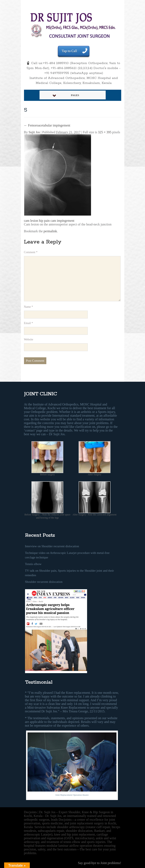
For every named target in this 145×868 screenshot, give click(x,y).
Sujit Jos (34, 132)
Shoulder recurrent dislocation (44, 582)
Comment (31, 252)
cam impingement (62, 221)
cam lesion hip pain (37, 221)
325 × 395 (105, 132)
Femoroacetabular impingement (47, 125)
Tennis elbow (33, 564)
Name (29, 307)
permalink (50, 231)
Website (29, 339)
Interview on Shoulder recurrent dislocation (52, 546)
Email (29, 323)
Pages (66, 95)
